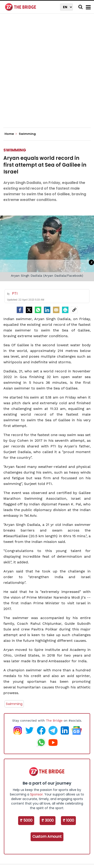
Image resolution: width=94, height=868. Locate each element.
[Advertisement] (47, 74)
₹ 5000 (26, 820)
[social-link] (74, 310)
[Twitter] (29, 310)
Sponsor (36, 794)
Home (11, 134)
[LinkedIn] (47, 310)
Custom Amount (47, 837)
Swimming (15, 150)
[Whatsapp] (38, 310)
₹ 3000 (48, 820)
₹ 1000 (68, 820)
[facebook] (20, 310)
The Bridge (54, 720)
